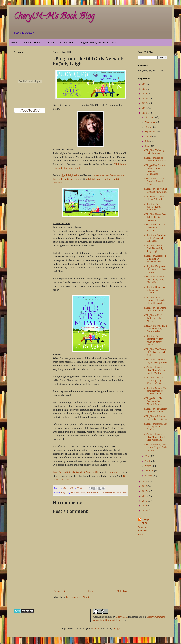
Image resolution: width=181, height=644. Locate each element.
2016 (145, 496)
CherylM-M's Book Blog (54, 17)
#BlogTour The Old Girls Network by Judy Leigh (154, 248)
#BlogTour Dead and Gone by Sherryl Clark (154, 182)
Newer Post (59, 591)
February (149, 471)
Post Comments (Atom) (77, 597)
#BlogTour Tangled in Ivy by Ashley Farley (156, 361)
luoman (96, 629)
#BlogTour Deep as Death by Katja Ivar (155, 159)
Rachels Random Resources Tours (112, 493)
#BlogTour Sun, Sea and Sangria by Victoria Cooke (154, 380)
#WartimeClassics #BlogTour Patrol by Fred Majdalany (155, 437)
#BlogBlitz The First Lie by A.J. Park (154, 198)
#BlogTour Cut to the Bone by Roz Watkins (154, 228)
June (147, 146)
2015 (145, 501)
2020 (145, 113)
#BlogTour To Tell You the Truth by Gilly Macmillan (155, 280)
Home (15, 43)
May (147, 456)
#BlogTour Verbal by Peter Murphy (154, 152)
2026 (145, 84)
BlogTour (65, 493)
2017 (145, 491)
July (147, 141)
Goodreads (113, 472)
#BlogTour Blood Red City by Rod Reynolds (155, 290)
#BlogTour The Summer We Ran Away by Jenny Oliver (154, 340)
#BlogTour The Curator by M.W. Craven (156, 410)
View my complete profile (143, 531)
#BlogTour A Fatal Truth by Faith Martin (153, 318)
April (148, 461)
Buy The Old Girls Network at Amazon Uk (76, 472)
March (148, 466)
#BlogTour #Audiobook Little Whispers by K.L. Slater (156, 238)
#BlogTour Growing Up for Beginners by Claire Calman (156, 391)
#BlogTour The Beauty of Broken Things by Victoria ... (155, 352)
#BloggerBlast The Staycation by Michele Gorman (154, 401)
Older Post (122, 591)
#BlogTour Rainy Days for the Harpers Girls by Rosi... (155, 447)
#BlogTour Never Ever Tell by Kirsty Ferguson (155, 217)
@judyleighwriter (70, 175)
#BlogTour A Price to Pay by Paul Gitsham (156, 418)
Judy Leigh (91, 493)
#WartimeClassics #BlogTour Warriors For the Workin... (155, 370)
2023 (145, 98)
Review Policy (32, 43)
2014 (145, 506)
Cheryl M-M (145, 521)
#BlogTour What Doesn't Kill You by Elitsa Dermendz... (155, 300)
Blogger (116, 629)
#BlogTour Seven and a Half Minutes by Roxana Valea (156, 329)
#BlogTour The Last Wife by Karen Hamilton (154, 207)
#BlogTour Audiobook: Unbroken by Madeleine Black (155, 259)
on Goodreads (71, 179)
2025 (145, 89)
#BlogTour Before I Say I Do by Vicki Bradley (156, 427)
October (149, 127)
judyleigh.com (93, 179)
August (149, 136)
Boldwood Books (78, 493)
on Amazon (99, 175)
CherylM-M (122, 617)
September (150, 132)
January (149, 476)
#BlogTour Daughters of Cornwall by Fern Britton (155, 269)
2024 (145, 94)
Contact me (66, 43)
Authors (50, 43)
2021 (145, 108)
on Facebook (113, 175)
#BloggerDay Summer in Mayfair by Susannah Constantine (155, 170)
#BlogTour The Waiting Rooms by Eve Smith (156, 190)
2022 (145, 103)
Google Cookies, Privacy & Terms (97, 43)
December (150, 117)
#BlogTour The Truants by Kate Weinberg (155, 309)
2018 (145, 486)
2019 (145, 482)
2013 (145, 511)
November (150, 122)
